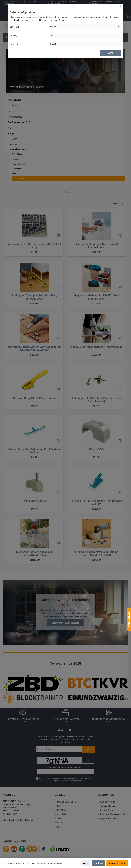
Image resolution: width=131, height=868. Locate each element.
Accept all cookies (117, 863)
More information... (57, 863)
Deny (86, 863)
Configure (98, 863)
